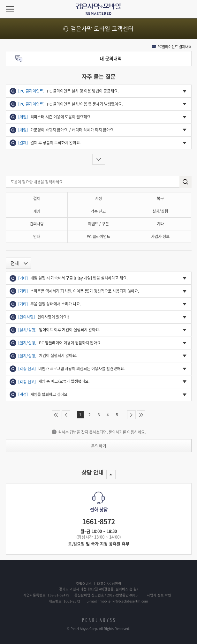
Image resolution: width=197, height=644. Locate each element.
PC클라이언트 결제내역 (174, 47)
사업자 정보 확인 (159, 595)
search (185, 182)
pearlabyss (98, 620)
